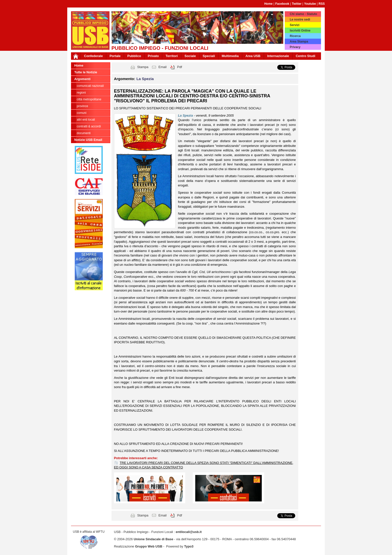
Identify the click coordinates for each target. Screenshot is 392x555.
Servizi (295, 25)
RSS (322, 4)
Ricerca (295, 36)
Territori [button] (172, 56)
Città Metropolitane (89, 99)
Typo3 (189, 546)
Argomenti (82, 79)
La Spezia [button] (145, 79)
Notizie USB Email (88, 140)
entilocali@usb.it (189, 532)
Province (82, 106)
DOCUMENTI (84, 133)
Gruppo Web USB (149, 546)
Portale (115, 56)
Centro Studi (305, 56)
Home (268, 4)
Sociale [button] (190, 56)
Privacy (295, 47)
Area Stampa (299, 42)
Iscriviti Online (300, 31)
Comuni (82, 113)
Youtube (310, 4)
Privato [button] (153, 56)
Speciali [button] (209, 56)
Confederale (93, 56)
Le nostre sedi (300, 20)
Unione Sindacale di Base (153, 539)
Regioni (81, 93)
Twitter (297, 4)
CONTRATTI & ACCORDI (89, 126)
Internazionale (278, 56)
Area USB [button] (253, 56)
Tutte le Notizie (86, 72)
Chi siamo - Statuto (303, 14)
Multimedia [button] (230, 56)
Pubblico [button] (134, 56)
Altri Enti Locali (86, 120)
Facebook (282, 4)
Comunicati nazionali (90, 86)
